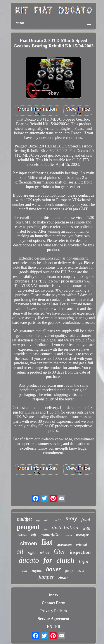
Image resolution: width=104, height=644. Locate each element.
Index (54, 595)
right (32, 553)
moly (71, 518)
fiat (47, 542)
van (24, 570)
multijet (24, 519)
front (86, 519)
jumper (46, 577)
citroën (63, 578)
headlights (83, 535)
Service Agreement (54, 619)
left (34, 534)
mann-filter (50, 534)
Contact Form (54, 603)
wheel (45, 553)
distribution (65, 527)
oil (20, 551)
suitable (22, 535)
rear (38, 521)
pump (69, 571)
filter (59, 551)
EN (49, 627)
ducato (29, 560)
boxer (54, 569)
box (46, 530)
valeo (47, 520)
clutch (66, 560)
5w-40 (81, 571)
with (86, 528)
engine (37, 571)
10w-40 (68, 535)
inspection (80, 552)
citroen (29, 544)
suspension (64, 545)
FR (58, 627)
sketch (58, 520)
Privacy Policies (53, 611)
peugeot (28, 527)
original (81, 545)
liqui (83, 561)
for (48, 560)
